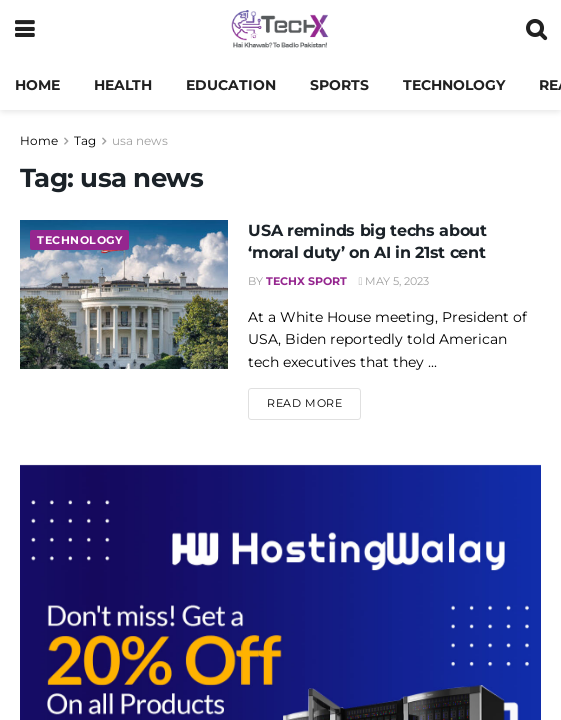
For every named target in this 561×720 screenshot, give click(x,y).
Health (123, 85)
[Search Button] (536, 30)
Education (231, 85)
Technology (454, 85)
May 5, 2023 (393, 281)
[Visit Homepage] (279, 30)
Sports (339, 85)
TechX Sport (306, 281)
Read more (314, 402)
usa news (140, 140)
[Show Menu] (24, 30)
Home (37, 85)
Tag (85, 140)
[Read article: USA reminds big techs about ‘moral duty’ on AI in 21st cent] (124, 294)
